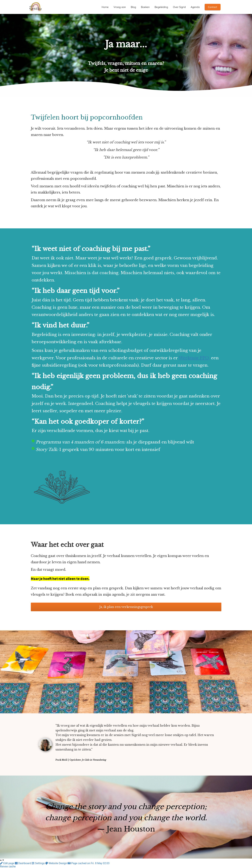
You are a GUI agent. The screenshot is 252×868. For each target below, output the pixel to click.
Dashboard (23, 863)
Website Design (56, 863)
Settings (38, 863)
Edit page (7, 863)
